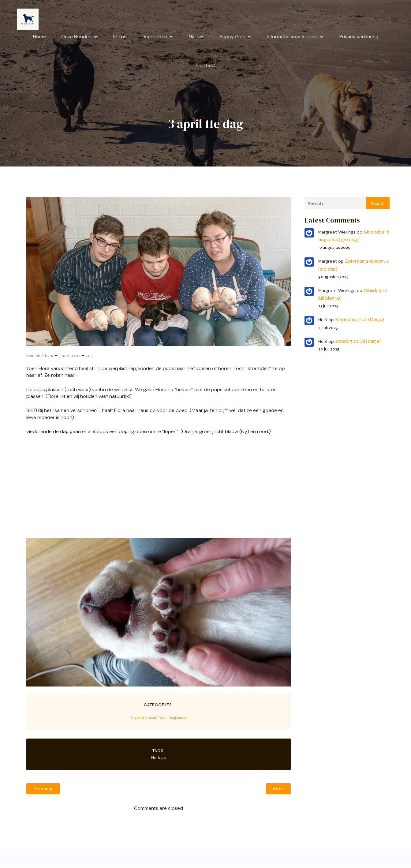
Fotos (120, 37)
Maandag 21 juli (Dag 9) (360, 321)
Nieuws (197, 37)
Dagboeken (177, 719)
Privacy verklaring (359, 37)
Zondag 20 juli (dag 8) (358, 342)
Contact (206, 66)
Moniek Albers (40, 357)
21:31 (90, 357)
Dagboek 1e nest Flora (148, 719)
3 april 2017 (69, 357)
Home (39, 37)
